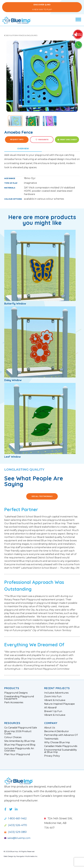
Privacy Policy (52, 756)
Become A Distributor (57, 731)
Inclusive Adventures (56, 693)
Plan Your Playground (17, 754)
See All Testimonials (42, 496)
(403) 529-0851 (15, 832)
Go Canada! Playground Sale (21, 728)
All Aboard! (50, 708)
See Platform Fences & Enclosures (21, 35)
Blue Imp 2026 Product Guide (18, 733)
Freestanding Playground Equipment (19, 698)
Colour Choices (13, 737)
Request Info (17, 139)
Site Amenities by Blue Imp (20, 741)
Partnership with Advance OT (61, 735)
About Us (50, 728)
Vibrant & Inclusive (55, 700)
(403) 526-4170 (16, 825)
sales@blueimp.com (17, 838)
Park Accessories (14, 703)
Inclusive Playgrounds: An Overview (19, 750)
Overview (23, 149)
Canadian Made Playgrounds (61, 746)
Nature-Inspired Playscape (59, 704)
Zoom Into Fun (53, 697)
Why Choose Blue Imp (57, 742)
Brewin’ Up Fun (53, 711)
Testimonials (51, 739)
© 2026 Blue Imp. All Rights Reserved (19, 851)
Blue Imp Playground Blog (20, 745)
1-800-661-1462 (15, 818)
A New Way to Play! (42, 7)
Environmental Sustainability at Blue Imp (61, 751)
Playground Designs (16, 693)
